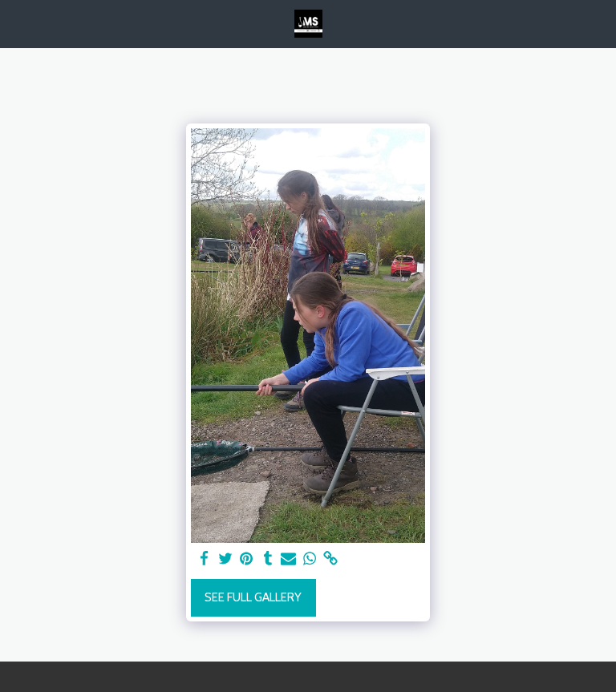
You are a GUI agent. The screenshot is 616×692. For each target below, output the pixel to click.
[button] (18, 23)
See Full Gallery (253, 597)
